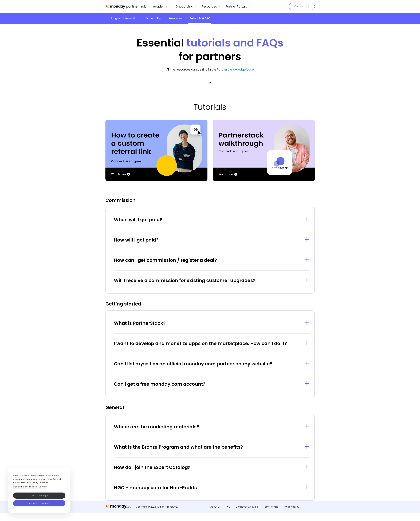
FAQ (228, 507)
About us (215, 507)
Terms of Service (38, 487)
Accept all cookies (39, 503)
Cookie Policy (21, 487)
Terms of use (271, 507)
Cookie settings (39, 496)
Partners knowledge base (235, 69)
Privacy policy (291, 507)
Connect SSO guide (247, 507)
